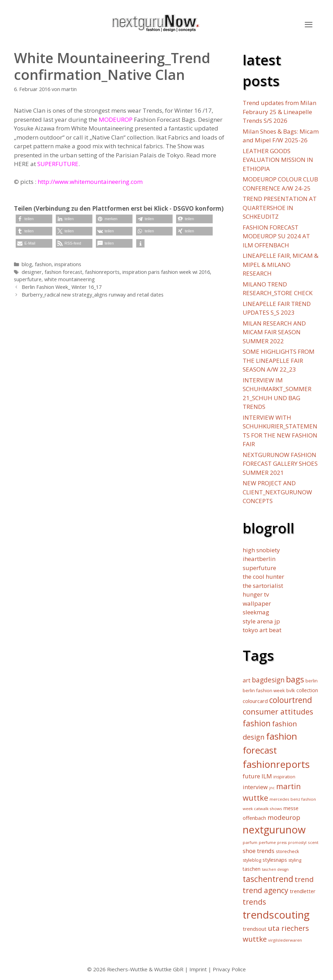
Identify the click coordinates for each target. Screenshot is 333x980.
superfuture (28, 279)
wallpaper (257, 603)
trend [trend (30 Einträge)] (304, 879)
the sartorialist (263, 586)
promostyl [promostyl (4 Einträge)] (297, 843)
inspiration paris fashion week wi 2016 (166, 272)
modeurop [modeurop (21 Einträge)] (284, 817)
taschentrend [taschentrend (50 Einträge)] (268, 879)
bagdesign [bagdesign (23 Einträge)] (268, 680)
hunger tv (256, 594)
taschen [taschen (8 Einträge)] (252, 869)
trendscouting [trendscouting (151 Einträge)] (276, 915)
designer (32, 272)
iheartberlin (259, 559)
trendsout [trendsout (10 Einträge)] (255, 929)
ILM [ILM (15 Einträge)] (267, 776)
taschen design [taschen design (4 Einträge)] (275, 869)
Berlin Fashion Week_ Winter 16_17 (62, 287)
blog (27, 264)
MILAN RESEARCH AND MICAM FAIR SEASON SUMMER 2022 (274, 332)
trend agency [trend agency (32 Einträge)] (266, 890)
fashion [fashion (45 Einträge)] (257, 723)
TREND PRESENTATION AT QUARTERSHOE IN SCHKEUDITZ (280, 208)
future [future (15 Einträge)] (251, 776)
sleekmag (256, 612)
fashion (43, 264)
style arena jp (261, 621)
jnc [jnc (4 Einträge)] (272, 788)
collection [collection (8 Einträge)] (307, 690)
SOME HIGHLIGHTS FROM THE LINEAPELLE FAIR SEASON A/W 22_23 (279, 360)
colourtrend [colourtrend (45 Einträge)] (291, 700)
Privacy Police (229, 969)
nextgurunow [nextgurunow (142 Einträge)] (274, 830)
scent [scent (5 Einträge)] (313, 842)
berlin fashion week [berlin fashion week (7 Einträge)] (264, 690)
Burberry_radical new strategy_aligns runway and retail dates (93, 295)
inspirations (68, 264)
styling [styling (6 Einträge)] (295, 860)
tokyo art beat (262, 630)
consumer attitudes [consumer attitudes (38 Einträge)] (278, 712)
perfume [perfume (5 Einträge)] (267, 842)
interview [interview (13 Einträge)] (255, 787)
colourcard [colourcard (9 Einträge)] (255, 701)
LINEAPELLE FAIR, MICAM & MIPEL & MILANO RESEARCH (281, 264)
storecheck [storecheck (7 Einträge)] (287, 851)
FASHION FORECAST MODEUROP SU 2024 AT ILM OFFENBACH (276, 236)
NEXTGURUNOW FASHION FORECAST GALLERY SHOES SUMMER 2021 (280, 464)
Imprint (198, 969)
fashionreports (102, 272)
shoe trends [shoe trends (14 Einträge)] (259, 851)
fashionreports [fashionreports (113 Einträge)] (276, 764)
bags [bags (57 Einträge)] (295, 679)
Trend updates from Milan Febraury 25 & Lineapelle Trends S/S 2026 (279, 112)
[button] (309, 24)
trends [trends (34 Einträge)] (254, 902)
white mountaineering (70, 279)
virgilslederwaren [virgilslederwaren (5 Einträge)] (285, 940)
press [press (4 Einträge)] (282, 843)
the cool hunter (263, 577)
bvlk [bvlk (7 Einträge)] (291, 690)
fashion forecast (63, 272)
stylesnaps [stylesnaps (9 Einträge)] (275, 860)
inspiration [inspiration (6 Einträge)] (284, 777)
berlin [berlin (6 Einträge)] (312, 681)
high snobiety (261, 550)
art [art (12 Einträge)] (247, 680)
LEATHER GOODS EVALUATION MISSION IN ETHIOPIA (278, 160)
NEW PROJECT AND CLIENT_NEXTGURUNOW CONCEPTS (277, 492)
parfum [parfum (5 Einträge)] (250, 842)
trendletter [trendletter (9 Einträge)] (303, 891)
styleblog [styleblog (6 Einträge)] (252, 860)
